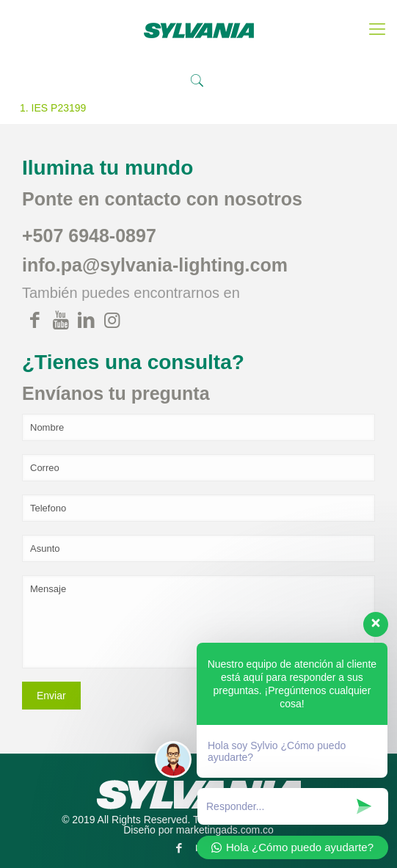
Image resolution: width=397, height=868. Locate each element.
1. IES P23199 (53, 108)
